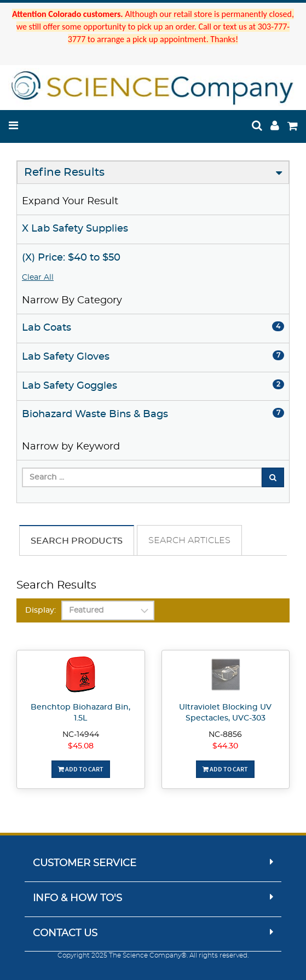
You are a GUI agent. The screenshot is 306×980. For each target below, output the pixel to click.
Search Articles (189, 540)
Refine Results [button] (64, 172)
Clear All (38, 278)
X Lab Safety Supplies (75, 229)
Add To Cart (81, 769)
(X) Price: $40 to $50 (71, 258)
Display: (41, 610)
